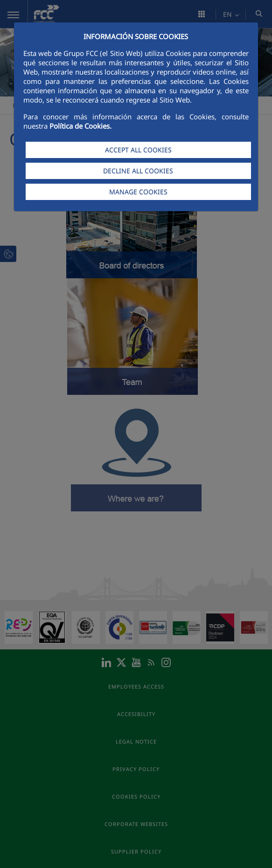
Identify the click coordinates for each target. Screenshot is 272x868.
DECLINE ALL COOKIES (138, 171)
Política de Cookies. (80, 126)
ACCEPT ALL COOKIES (138, 150)
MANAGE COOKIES (138, 192)
